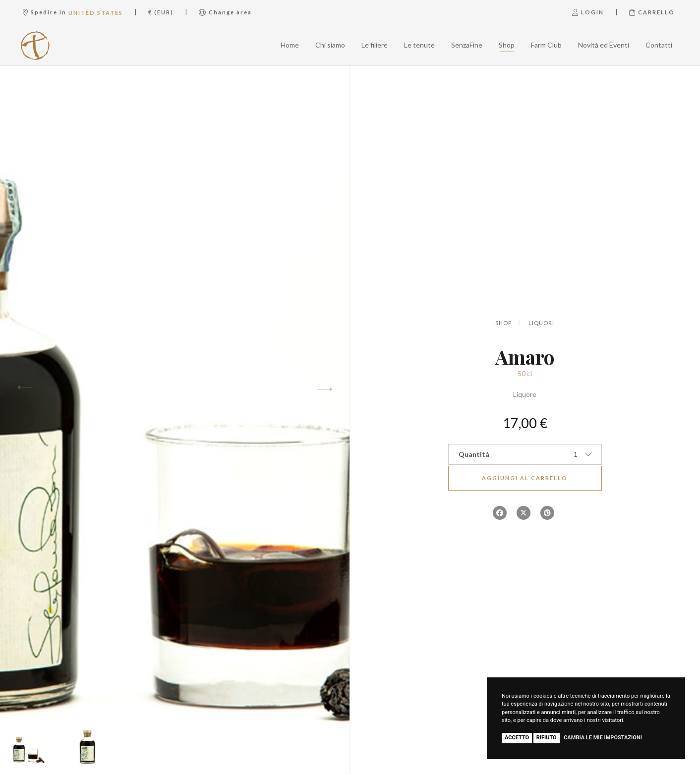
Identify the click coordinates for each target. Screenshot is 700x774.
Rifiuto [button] (547, 738)
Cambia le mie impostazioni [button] (603, 738)
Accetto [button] (517, 738)
